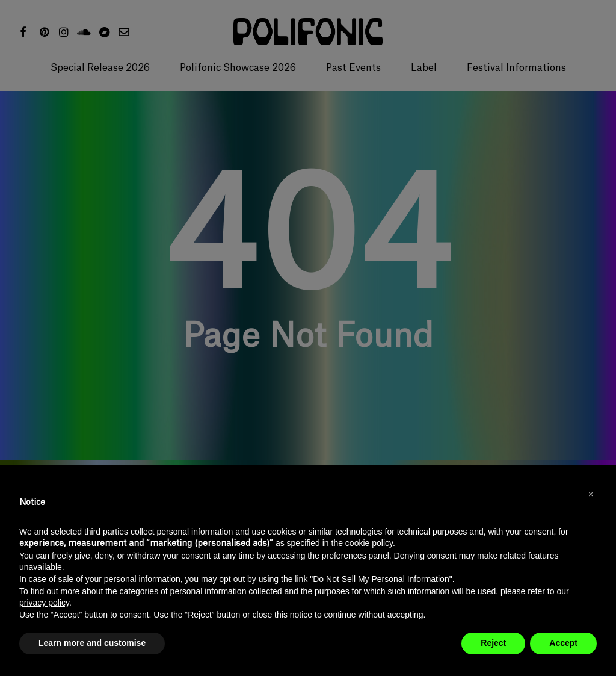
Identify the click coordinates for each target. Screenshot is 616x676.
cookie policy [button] (369, 543)
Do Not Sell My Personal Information (381, 579)
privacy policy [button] (44, 603)
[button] (591, 494)
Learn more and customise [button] (92, 643)
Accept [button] (563, 643)
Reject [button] (493, 643)
